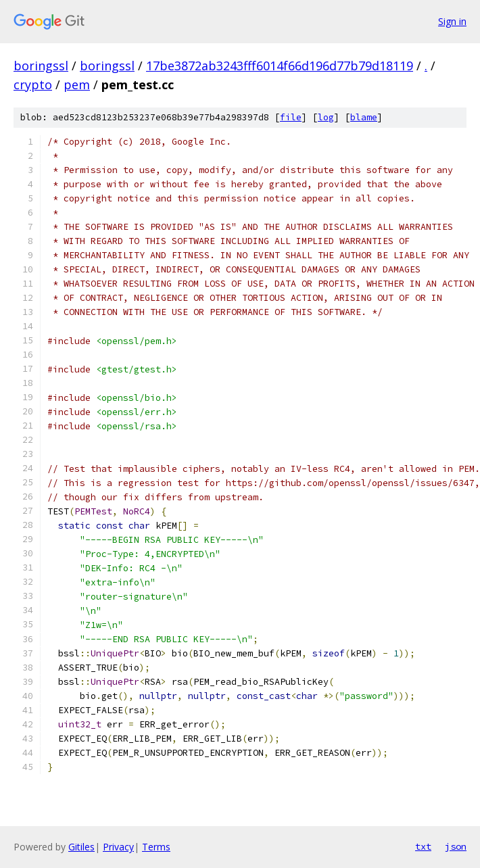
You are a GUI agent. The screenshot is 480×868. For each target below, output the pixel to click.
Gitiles (81, 847)
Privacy (118, 847)
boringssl (41, 66)
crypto (33, 85)
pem (77, 85)
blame (364, 117)
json (456, 846)
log (326, 117)
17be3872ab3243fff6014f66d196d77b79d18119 (280, 66)
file (291, 117)
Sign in (452, 21)
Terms (156, 847)
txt (423, 846)
